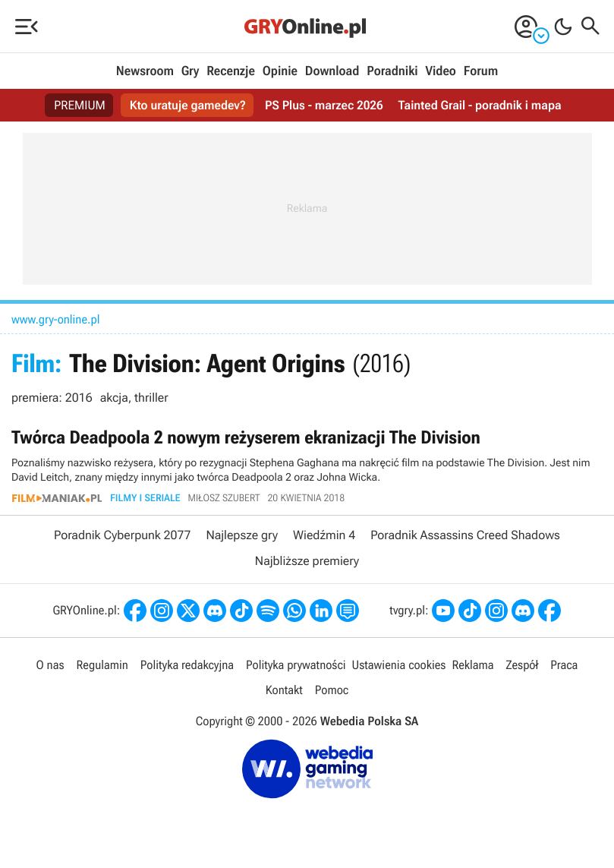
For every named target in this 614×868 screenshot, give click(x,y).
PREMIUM (80, 105)
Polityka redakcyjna (187, 665)
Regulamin (102, 665)
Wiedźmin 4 (324, 535)
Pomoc (332, 690)
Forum (481, 71)
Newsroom (145, 71)
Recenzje (231, 71)
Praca (564, 665)
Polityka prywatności (296, 665)
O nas (50, 665)
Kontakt (284, 690)
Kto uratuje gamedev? (188, 105)
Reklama (472, 665)
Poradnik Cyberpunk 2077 (122, 535)
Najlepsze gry (242, 535)
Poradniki (392, 71)
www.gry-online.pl (56, 319)
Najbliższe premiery (307, 561)
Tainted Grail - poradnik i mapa (480, 105)
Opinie (280, 71)
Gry (190, 71)
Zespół (523, 665)
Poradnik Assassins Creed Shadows (465, 535)
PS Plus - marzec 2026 (324, 105)
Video (440, 71)
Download (332, 71)
